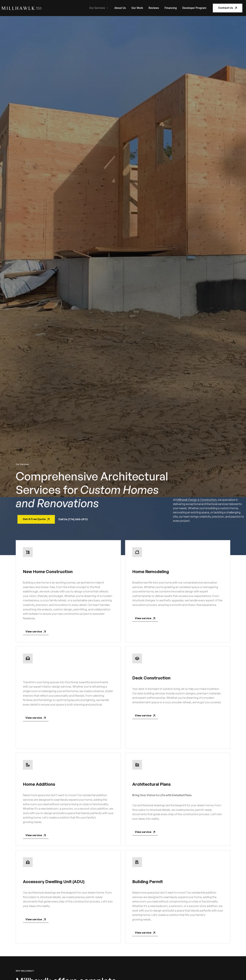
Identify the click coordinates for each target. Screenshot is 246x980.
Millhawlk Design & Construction (197, 500)
